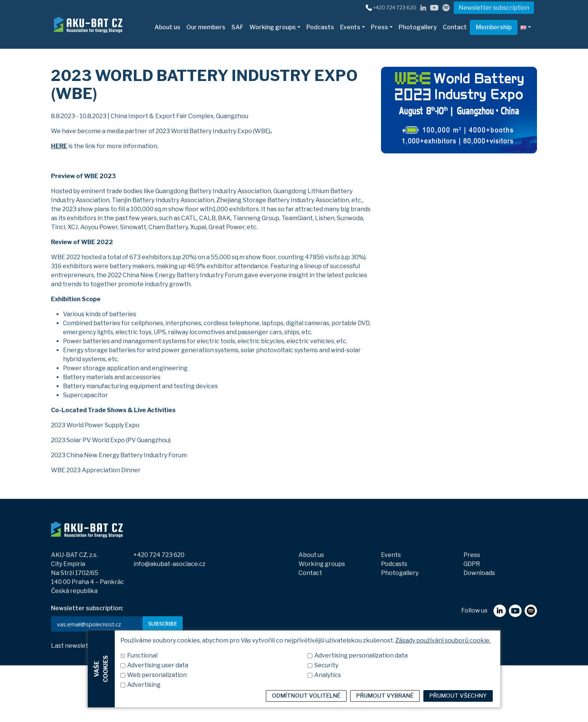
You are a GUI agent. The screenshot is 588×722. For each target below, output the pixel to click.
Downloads (479, 573)
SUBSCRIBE (163, 623)
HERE (59, 146)
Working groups (273, 27)
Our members (206, 27)
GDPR (472, 564)
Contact (455, 27)
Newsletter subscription (494, 8)
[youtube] (434, 7)
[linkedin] (423, 7)
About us (167, 27)
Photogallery (418, 27)
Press (379, 27)
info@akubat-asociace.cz (169, 564)
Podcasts (320, 27)
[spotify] (446, 7)
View (114, 646)
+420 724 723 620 (159, 555)
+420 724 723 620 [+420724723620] (395, 8)
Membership (494, 27)
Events (350, 27)
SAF (237, 27)
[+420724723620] (369, 7)
